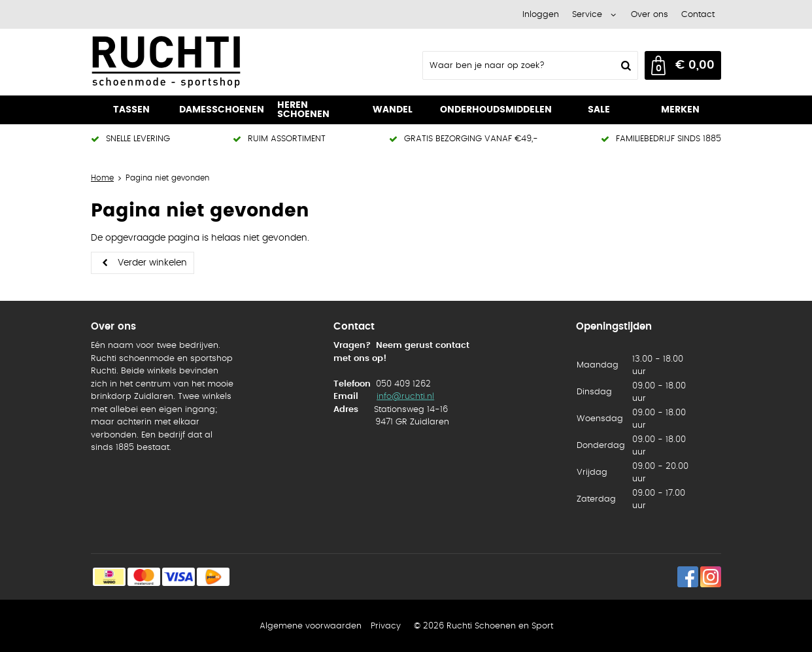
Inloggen (541, 15)
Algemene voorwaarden (311, 626)
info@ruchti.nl (405, 397)
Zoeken (624, 65)
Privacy (386, 626)
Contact (698, 15)
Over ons (650, 15)
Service (587, 15)
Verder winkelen (152, 263)
